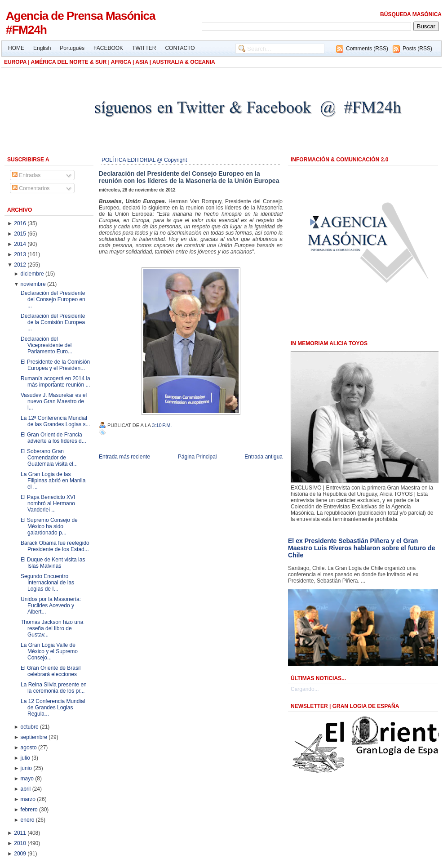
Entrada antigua (264, 457)
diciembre (33, 274)
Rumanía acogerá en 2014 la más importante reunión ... (55, 382)
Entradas (26, 175)
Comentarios (31, 188)
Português (72, 48)
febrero (30, 810)
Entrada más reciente (124, 457)
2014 (21, 244)
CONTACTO (180, 48)
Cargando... (305, 689)
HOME (16, 48)
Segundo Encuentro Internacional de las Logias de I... (47, 583)
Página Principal (197, 457)
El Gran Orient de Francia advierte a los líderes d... (53, 438)
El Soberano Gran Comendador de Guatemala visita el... (49, 458)
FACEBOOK (108, 48)
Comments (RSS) (367, 49)
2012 (21, 265)
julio (26, 758)
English (42, 48)
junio (27, 768)
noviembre (34, 284)
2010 (21, 843)
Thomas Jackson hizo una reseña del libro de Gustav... (52, 628)
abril (27, 789)
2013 (21, 254)
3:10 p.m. (162, 425)
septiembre (35, 737)
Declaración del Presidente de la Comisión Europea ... (53, 322)
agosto (29, 748)
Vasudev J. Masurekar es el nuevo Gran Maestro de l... (54, 401)
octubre (30, 727)
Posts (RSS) (417, 49)
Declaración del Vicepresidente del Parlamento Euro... (47, 345)
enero (28, 820)
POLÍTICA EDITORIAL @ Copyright (144, 160)
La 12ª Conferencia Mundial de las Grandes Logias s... (55, 421)
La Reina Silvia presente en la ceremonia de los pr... (54, 688)
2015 (21, 234)
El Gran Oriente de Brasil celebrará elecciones (51, 671)
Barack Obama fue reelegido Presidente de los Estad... (55, 546)
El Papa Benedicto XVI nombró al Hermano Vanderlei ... (48, 503)
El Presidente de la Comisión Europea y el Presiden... (55, 365)
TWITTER (144, 48)
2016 (21, 223)
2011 (21, 833)
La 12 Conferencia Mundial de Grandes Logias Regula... (53, 708)
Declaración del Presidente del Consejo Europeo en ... (53, 299)
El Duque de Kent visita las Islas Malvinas (53, 563)
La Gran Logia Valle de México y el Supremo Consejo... (49, 651)
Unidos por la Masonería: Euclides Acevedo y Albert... (51, 605)
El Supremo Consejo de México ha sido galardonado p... (49, 526)
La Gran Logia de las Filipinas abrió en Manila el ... (53, 481)
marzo (29, 799)
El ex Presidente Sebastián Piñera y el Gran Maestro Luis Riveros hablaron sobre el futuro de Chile (361, 548)
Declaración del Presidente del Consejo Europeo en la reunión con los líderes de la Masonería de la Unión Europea (189, 177)
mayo (28, 779)
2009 (21, 854)
